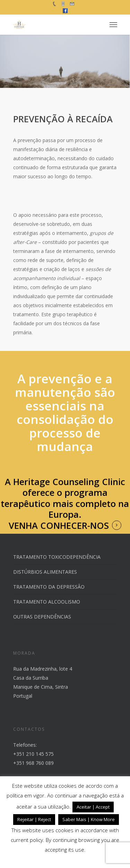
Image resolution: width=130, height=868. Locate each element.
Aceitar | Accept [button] (93, 807)
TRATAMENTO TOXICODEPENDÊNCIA (57, 557)
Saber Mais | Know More (89, 819)
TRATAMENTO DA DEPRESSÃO (49, 587)
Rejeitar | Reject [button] (34, 819)
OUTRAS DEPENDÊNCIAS (42, 617)
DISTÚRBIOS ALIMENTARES (45, 572)
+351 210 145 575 (33, 754)
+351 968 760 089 (33, 763)
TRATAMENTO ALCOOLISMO (47, 602)
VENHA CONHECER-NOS (59, 526)
